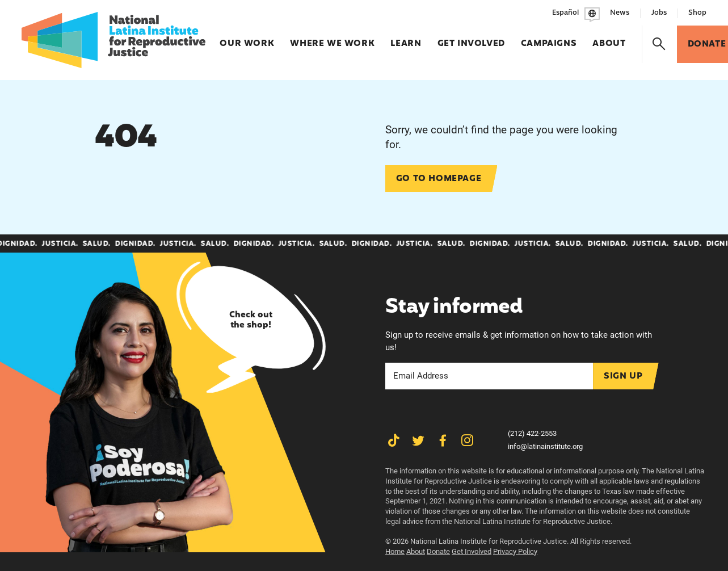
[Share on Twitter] (418, 440)
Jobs (659, 13)
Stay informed (454, 308)
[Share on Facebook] (443, 440)
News (620, 13)
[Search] (659, 44)
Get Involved (471, 38)
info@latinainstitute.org (545, 446)
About (609, 38)
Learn (406, 38)
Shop (697, 13)
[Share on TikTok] (394, 440)
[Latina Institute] (114, 40)
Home (395, 551)
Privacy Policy (515, 551)
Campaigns (549, 38)
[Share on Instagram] (467, 440)
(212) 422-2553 (532, 433)
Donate (438, 551)
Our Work (247, 38)
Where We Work (332, 38)
